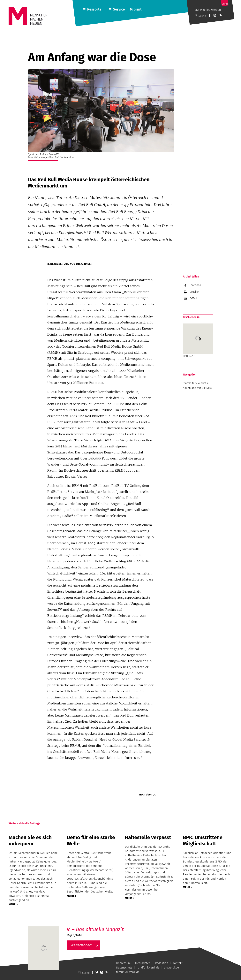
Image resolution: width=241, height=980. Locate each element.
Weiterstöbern (82, 945)
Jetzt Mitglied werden (207, 10)
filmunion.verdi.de (128, 972)
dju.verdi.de (171, 968)
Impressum (123, 963)
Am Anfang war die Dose (198, 388)
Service (119, 9)
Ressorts (94, 9)
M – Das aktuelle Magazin (96, 929)
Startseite (189, 383)
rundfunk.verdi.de (148, 968)
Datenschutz (124, 968)
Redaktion (162, 963)
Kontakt (178, 963)
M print (136, 9)
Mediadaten (143, 963)
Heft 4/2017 (198, 340)
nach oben (146, 795)
